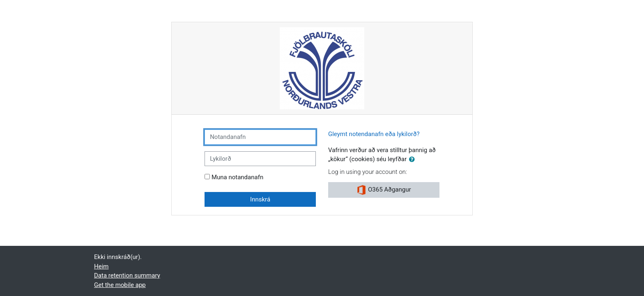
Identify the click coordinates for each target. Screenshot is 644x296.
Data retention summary (127, 275)
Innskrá (260, 199)
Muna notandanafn (237, 177)
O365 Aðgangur (384, 190)
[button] (414, 160)
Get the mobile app (120, 285)
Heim (101, 266)
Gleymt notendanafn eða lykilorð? (374, 134)
